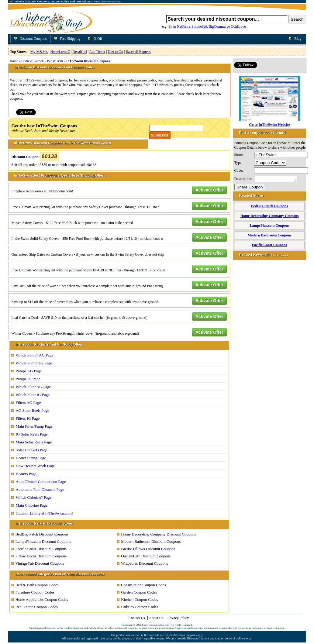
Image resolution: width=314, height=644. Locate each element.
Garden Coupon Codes (139, 592)
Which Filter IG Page (33, 395)
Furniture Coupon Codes (35, 592)
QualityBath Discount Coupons (146, 556)
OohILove (238, 26)
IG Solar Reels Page (32, 434)
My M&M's (39, 52)
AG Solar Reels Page (33, 410)
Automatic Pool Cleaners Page (40, 489)
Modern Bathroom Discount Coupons (151, 541)
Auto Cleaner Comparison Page (41, 482)
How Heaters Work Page (35, 466)
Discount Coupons (33, 39)
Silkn (172, 26)
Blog (298, 39)
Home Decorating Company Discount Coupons (158, 534)
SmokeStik (200, 26)
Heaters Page (26, 474)
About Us (156, 618)
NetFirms (184, 26)
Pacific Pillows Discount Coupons (148, 549)
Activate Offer (209, 190)
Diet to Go (115, 52)
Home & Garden (32, 61)
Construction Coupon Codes (143, 585)
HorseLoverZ (60, 52)
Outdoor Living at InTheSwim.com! (44, 513)
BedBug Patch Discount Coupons (42, 534)
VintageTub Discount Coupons (40, 563)
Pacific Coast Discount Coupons (41, 549)
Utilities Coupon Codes (140, 607)
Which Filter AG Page (33, 387)
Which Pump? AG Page (35, 355)
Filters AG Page (28, 403)
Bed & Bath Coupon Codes (37, 585)
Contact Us (137, 618)
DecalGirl (80, 52)
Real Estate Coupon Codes (37, 607)
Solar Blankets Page (32, 450)
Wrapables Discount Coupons (145, 563)
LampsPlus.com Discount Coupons (43, 541)
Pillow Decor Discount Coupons (41, 556)
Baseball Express (138, 52)
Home (14, 61)
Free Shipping (70, 39)
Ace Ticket (97, 52)
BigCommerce (219, 26)
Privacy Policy (178, 618)
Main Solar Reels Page (34, 442)
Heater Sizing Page (31, 458)
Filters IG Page (28, 418)
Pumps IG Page (28, 379)
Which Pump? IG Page (34, 363)
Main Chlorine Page (32, 505)
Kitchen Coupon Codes (139, 599)
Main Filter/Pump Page (34, 426)
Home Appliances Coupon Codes (42, 599)
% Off (98, 39)
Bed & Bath (55, 61)
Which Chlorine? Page (34, 497)
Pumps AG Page (29, 371)
